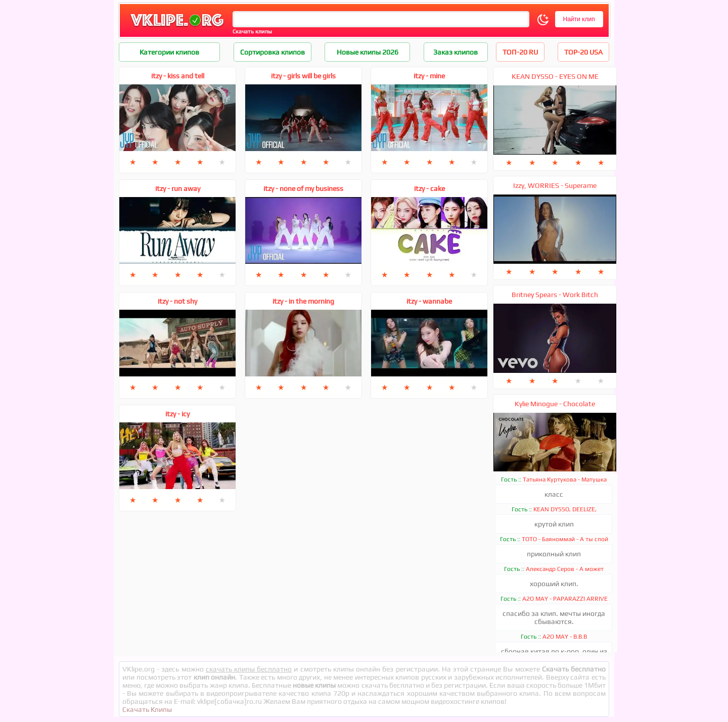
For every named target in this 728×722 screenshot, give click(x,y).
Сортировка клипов (272, 52)
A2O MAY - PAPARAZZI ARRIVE (565, 599)
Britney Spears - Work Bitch (555, 295)
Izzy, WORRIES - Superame (555, 185)
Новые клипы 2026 (368, 52)
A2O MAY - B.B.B (565, 637)
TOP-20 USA (583, 52)
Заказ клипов (456, 52)
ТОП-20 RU (520, 52)
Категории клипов (169, 52)
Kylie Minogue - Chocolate (555, 404)
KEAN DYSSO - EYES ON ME (555, 76)
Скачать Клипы (147, 709)
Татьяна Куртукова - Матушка (565, 479)
